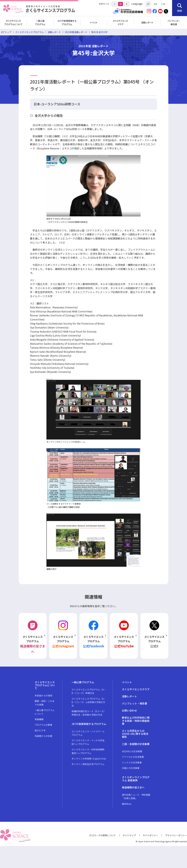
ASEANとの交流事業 (132, 751)
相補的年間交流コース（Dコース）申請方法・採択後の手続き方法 (89, 713)
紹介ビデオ (40, 730)
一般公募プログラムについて (45, 712)
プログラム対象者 (43, 725)
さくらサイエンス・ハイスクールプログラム (88, 733)
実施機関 (39, 719)
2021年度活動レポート (76, 32)
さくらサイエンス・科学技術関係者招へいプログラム (88, 751)
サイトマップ (129, 835)
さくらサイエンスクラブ (120, 22)
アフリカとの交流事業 (133, 757)
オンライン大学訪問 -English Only (89, 759)
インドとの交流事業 (132, 762)
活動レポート (147, 22)
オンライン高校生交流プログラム (88, 764)
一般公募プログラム (40, 22)
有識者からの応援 (43, 736)
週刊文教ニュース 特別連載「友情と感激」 (136, 796)
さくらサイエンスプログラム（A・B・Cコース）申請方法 (89, 691)
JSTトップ (6, 32)
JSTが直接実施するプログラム (67, 22)
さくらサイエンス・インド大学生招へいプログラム (88, 742)
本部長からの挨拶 (43, 696)
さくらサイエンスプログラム (29, 32)
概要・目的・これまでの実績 (45, 703)
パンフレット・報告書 (174, 22)
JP (148, 4)
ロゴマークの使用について (103, 835)
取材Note (127, 804)
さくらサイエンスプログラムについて (13, 22)
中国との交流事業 (131, 768)
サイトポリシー (150, 835)
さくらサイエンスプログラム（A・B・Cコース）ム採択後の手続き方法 (89, 702)
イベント (94, 22)
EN (156, 4)
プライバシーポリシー (176, 835)
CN (163, 4)
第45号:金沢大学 (99, 32)
